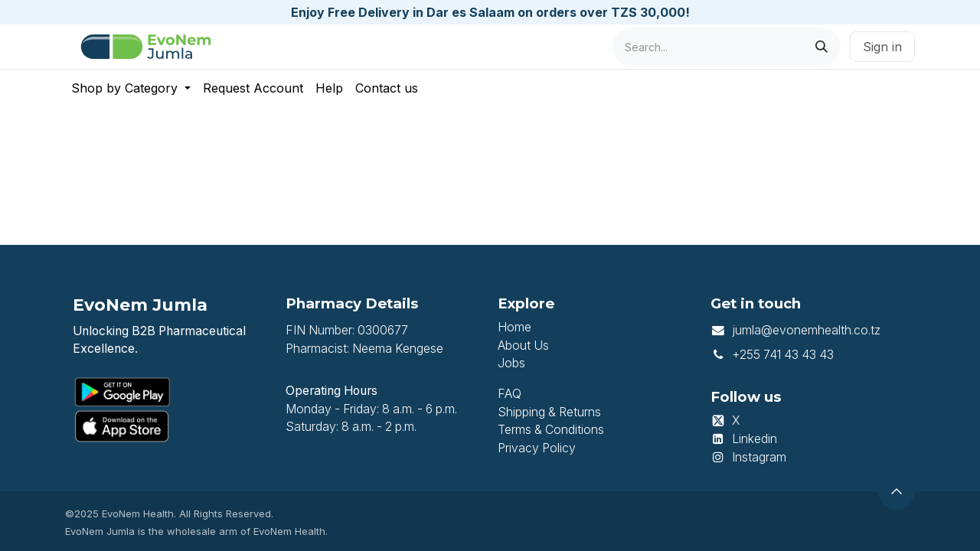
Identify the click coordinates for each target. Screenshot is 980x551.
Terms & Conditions (551, 430)
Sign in (882, 47)
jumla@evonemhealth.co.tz (806, 330)
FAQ (510, 394)
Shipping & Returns (549, 412)
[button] (897, 491)
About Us (523, 346)
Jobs (511, 363)
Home (514, 327)
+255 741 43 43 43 (783, 355)
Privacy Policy (537, 448)
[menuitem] (131, 88)
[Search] (822, 47)
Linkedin (755, 439)
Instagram (759, 457)
